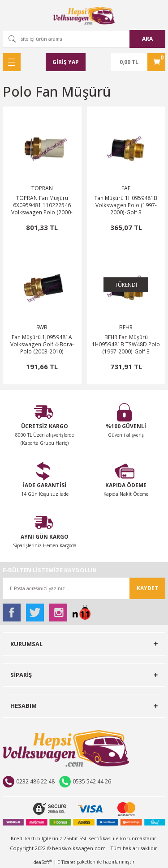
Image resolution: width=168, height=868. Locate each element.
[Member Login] (66, 62)
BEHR (126, 327)
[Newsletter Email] (84, 588)
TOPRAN (42, 188)
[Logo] (84, 16)
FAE (126, 188)
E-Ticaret (66, 862)
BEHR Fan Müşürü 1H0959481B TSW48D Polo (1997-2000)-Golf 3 (126, 344)
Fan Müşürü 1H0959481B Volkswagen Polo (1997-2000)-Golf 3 (126, 205)
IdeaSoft (42, 862)
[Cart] (138, 62)
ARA (147, 39)
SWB (42, 327)
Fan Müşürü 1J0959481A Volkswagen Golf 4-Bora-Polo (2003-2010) (42, 344)
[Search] (84, 39)
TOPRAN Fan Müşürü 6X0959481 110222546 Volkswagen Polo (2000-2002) (42, 205)
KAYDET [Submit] (147, 588)
